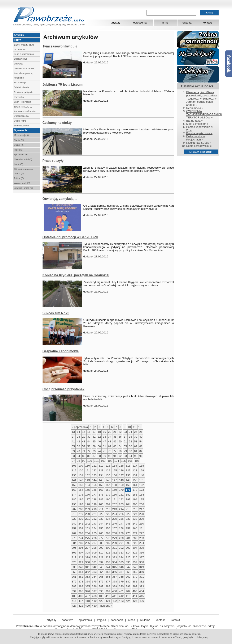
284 (74, 543)
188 (94, 499)
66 (130, 446)
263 (81, 533)
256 (108, 528)
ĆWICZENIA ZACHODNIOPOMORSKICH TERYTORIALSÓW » (204, 114)
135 (108, 475)
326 (135, 557)
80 (130, 451)
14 (78, 432)
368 (121, 577)
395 (81, 591)
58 (89, 446)
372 (74, 582)
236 (121, 519)
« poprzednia (80, 427)
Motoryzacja (20, 83)
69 (73, 451)
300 (108, 548)
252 (81, 528)
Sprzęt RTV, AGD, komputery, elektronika (25, 109)
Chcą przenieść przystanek (64, 389)
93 (125, 456)
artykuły (115, 23)
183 (135, 495)
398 (101, 591)
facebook (117, 620)
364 (94, 577)
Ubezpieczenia (21, 116)
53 (136, 441)
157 (108, 485)
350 (74, 572)
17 (94, 432)
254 (94, 528)
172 (135, 490)
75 (104, 451)
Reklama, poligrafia (24, 92)
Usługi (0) (19, 145)
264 (88, 533)
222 (101, 514)
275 (88, 538)
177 (94, 495)
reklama (186, 23)
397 (94, 591)
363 (88, 577)
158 (115, 485)
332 (101, 562)
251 (74, 528)
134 (101, 475)
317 (74, 557)
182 (128, 495)
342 (94, 567)
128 (135, 470)
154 (88, 485)
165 (88, 490)
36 (120, 437)
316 (142, 553)
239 (142, 519)
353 (94, 572)
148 (121, 480)
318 (81, 557)
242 (88, 524)
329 (81, 562)
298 (94, 548)
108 (74, 466)
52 (130, 441)
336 (128, 562)
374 (88, 582)
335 (121, 562)
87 (94, 456)
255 (101, 528)
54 (141, 441)
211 (101, 509)
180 (115, 495)
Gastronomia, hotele (24, 68)
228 (142, 514)
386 (94, 586)
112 (101, 466)
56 (78, 446)
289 (108, 543)
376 (101, 582)
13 (73, 432)
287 (94, 543)
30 (89, 437)
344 (108, 567)
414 (135, 596)
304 (135, 548)
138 (128, 475)
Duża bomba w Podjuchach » (196, 138)
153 (81, 485)
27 (73, 437)
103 (110, 461)
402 (128, 591)
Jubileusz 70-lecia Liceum (63, 85)
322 (108, 557)
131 (81, 475)
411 (115, 596)
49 (115, 441)
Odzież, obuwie (22, 87)
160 (128, 485)
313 (121, 553)
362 (81, 577)
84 (78, 456)
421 (108, 601)
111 (94, 466)
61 (104, 446)
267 (108, 533)
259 (128, 528)
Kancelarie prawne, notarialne (24, 75)
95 (136, 456)
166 (94, 490)
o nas (132, 620)
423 (121, 601)
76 (110, 451)
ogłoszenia (140, 23)
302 (121, 548)
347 (128, 567)
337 (135, 562)
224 (115, 514)
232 (94, 519)
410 (108, 596)
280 (121, 538)
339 (74, 567)
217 (142, 509)
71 (84, 451)
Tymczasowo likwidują (60, 46)
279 (115, 538)
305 (142, 548)
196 (74, 504)
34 (110, 437)
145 (101, 480)
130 (74, 475)
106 (130, 461)
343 (101, 567)
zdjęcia (102, 620)
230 (81, 519)
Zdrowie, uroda (21, 126)
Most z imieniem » (198, 124)
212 (108, 509)
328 (74, 562)
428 (81, 606)
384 (81, 586)
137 (121, 475)
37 (125, 437)
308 (88, 553)
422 (115, 601)
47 (104, 441)
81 (136, 451)
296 (81, 548)
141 (74, 480)
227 (135, 514)
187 (88, 499)
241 (81, 524)
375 (94, 582)
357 (121, 572)
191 (115, 499)
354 (101, 572)
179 (108, 495)
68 (141, 446)
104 (117, 461)
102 (103, 461)
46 (99, 441)
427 (74, 606)
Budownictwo (21, 59)
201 (108, 504)
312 (115, 553)
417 (81, 601)
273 (74, 538)
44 (89, 441)
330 (88, 562)
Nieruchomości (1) (23, 159)
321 (101, 557)
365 (101, 577)
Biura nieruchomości (24, 54)
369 (128, 577)
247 (121, 524)
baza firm (67, 620)
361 (74, 577)
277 (101, 538)
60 (99, 446)
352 (88, 572)
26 (141, 432)
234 (108, 519)
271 (135, 533)
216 (135, 509)
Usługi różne (20, 121)
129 (142, 470)
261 (142, 528)
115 (121, 466)
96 (141, 456)
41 (73, 441)
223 (108, 514)
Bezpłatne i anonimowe (61, 351)
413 (128, 596)
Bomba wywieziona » (199, 133)
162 (142, 485)
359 (135, 572)
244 (101, 524)
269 (121, 533)
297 (88, 548)
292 (128, 543)
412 (121, 596)
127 (128, 470)
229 (74, 519)
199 (94, 504)
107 (137, 461)
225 (121, 514)
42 (78, 441)
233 (101, 519)
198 (88, 504)
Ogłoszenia (21, 130)
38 (130, 437)
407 (88, 596)
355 (108, 572)
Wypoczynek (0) (22, 183)
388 (108, 586)
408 (94, 596)
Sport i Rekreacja (23, 102)
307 (81, 553)
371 (142, 577)
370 (135, 577)
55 (73, 446)
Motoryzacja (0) (22, 135)
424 (128, 601)
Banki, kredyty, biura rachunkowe (24, 47)
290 (115, 543)
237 (128, 519)
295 (74, 548)
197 (81, 504)
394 (74, 591)
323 (115, 557)
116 (128, 466)
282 (135, 538)
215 (128, 509)
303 (128, 548)
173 (142, 490)
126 (121, 470)
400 (115, 591)
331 (94, 562)
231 (88, 519)
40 (141, 437)
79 (125, 451)
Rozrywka (19, 97)
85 (84, 456)
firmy (165, 23)
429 (88, 606)
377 (108, 582)
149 (128, 480)
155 (94, 485)
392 (135, 586)
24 (130, 432)
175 (81, 495)
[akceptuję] (203, 637)
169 (115, 490)
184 (142, 495)
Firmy (17, 40)
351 (81, 572)
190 (108, 499)
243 (94, 524)
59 (94, 446)
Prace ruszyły (53, 161)
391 (128, 586)
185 (74, 499)
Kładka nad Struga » (199, 143)
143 (88, 480)
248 (128, 524)
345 (115, 567)
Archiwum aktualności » (201, 152)
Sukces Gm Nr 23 (56, 313)
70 (78, 451)
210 (94, 509)
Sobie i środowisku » (199, 146)
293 (135, 543)
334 (115, 562)
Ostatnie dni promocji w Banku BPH (70, 237)
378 (115, 582)
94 (130, 456)
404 (142, 591)
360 (142, 572)
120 (81, 470)
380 (128, 582)
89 (104, 456)
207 (74, 509)
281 (128, 538)
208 (81, 509)
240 (74, 524)
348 (135, 567)
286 (88, 543)
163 (74, 490)
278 (108, 538)
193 (128, 499)
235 (115, 519)
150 (135, 480)
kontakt (207, 23)
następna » (106, 606)
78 (120, 451)
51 (125, 441)
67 (136, 446)
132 (88, 475)
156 (101, 485)
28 (78, 437)
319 (88, 557)
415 (142, 596)
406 (81, 596)
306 (74, 553)
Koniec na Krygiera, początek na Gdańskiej (76, 275)
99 (84, 461)
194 (135, 499)
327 (142, 557)
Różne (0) (19, 178)
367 (115, 577)
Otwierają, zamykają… (60, 199)
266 (101, 533)
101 (96, 461)
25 (136, 432)
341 (88, 567)
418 (88, 601)
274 (81, 538)
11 (134, 427)
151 (142, 480)
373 (81, 582)
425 (135, 601)
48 (110, 441)
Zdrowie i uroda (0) (23, 188)
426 (142, 601)
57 (84, 446)
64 (120, 446)
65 (125, 446)
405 (74, 596)
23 (125, 432)
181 (121, 495)
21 (115, 432)
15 (84, 432)
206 (142, 504)
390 (121, 586)
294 (142, 543)
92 (120, 456)
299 (101, 548)
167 (101, 490)
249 (135, 524)
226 (128, 514)
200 (101, 504)
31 (94, 437)
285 (81, 543)
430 (94, 606)
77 (115, 451)
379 (121, 582)
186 (81, 499)
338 (142, 562)
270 (128, 533)
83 (73, 456)
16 (89, 432)
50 (120, 441)
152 (74, 485)
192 (121, 499)
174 (74, 495)
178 (101, 495)
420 (101, 601)
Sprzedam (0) (21, 155)
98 (78, 461)
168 (108, 490)
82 (141, 451)
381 (135, 582)
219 (81, 514)
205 (135, 504)
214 (121, 509)
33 (104, 437)
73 (94, 451)
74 (99, 451)
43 (84, 441)
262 (74, 533)
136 (115, 475)
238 (135, 519)
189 (101, 499)
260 (135, 528)
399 (108, 591)
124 (108, 470)
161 (135, 485)
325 (128, 557)
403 (135, 591)
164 (81, 490)
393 (142, 586)
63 (115, 446)
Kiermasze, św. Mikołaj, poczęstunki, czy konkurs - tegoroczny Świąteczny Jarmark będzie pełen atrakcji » (202, 99)
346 (121, 567)
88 (99, 456)
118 (142, 466)
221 (94, 514)
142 (81, 480)
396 (88, 591)
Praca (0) (19, 150)
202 (115, 504)
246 (115, 524)
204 (128, 504)
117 (135, 466)
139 (135, 475)
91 (115, 456)
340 (81, 567)
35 (115, 437)
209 (88, 509)
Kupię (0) (19, 164)
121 (88, 470)
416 (74, 601)
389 (115, 586)
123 (101, 470)
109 (81, 466)
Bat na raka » (195, 121)
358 (128, 572)
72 (89, 451)
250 (142, 524)
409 (101, 596)
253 (88, 528)
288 (101, 543)
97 (73, 461)
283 (142, 538)
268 (115, 533)
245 (108, 524)
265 (94, 533)
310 (101, 553)
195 (142, 499)
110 (88, 466)
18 (99, 432)
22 (120, 432)
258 (121, 528)
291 (121, 543)
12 (140, 427)
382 (142, 582)
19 (104, 432)
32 (99, 437)
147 (115, 480)
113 (108, 466)
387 (101, 586)
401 (121, 591)
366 (108, 577)
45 (94, 441)
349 (142, 567)
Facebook (229, 64)
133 (94, 475)
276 (94, 538)
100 (89, 461)
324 (121, 557)
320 (94, 557)
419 (94, 601)
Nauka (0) (19, 140)
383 (74, 586)
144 (94, 480)
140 (142, 475)
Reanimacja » (195, 108)
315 (135, 553)
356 (115, 572)
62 (110, 446)
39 (136, 437)
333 (108, 562)
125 (115, 470)
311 (108, 553)
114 (115, 466)
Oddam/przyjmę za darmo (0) (23, 171)
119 (74, 470)
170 (121, 490)
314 (128, 553)
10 (129, 427)
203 (121, 504)
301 (115, 548)
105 (123, 461)
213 (115, 509)
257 (115, 528)
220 (88, 514)
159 (121, 485)
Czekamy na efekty (57, 123)
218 (74, 514)
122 (94, 470)
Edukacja (19, 64)
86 (89, 456)
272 (142, 533)
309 (94, 553)
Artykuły (19, 35)
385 (88, 586)
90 (110, 456)
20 (110, 432)
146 (108, 480)
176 (88, 495)
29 (84, 437)
